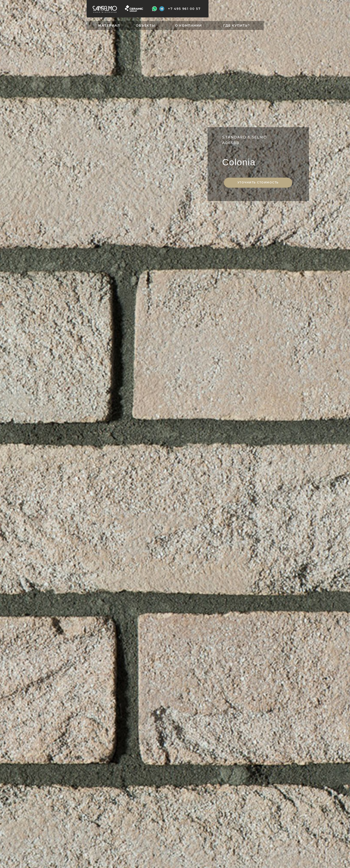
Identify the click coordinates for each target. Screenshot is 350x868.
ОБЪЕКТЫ (145, 25)
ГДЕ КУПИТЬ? (237, 25)
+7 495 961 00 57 (184, 9)
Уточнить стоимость (258, 182)
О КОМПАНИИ (189, 25)
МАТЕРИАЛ (109, 25)
